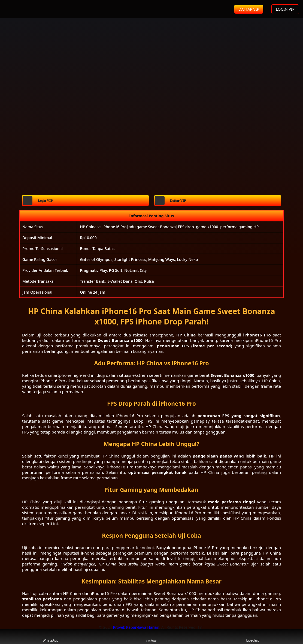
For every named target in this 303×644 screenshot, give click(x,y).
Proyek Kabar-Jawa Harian (136, 627)
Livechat (252, 637)
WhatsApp (50, 637)
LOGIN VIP (285, 9)
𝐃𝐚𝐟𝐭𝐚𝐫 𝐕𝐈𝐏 (170, 201)
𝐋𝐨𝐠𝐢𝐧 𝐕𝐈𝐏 (38, 201)
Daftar (152, 637)
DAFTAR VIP (249, 9)
